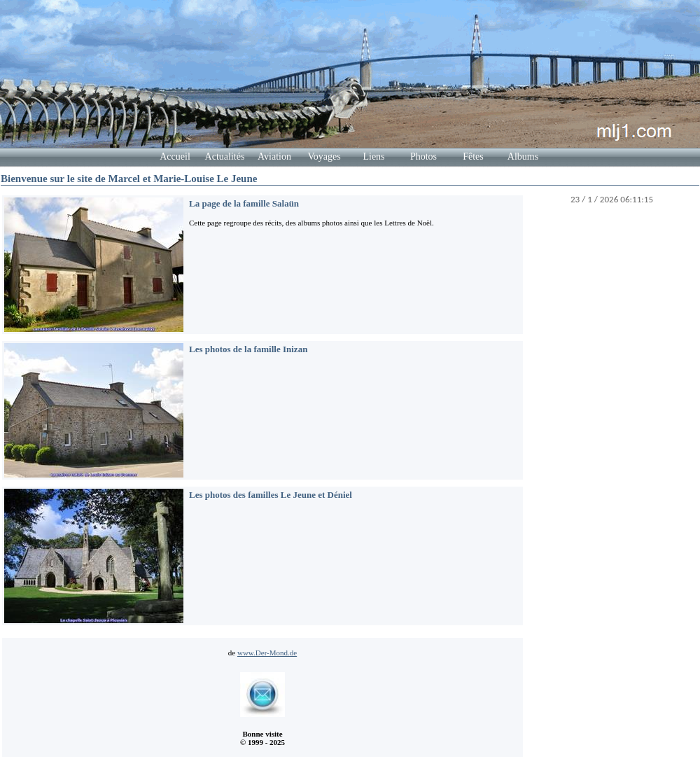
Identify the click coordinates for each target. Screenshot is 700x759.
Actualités (225, 156)
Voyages (324, 156)
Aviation (274, 156)
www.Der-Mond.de (267, 653)
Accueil (175, 156)
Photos (423, 156)
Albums (523, 156)
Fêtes (473, 156)
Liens (373, 156)
